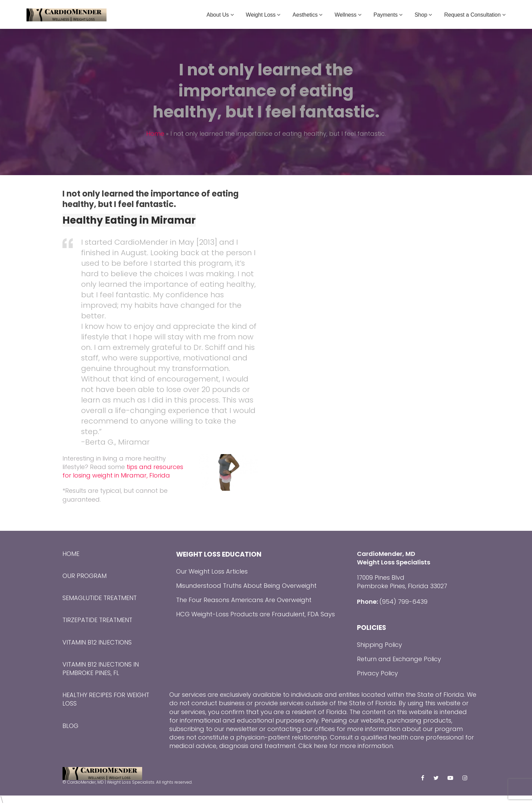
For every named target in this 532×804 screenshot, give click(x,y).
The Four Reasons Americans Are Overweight (244, 600)
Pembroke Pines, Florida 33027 (402, 586)
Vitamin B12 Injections (97, 642)
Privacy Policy (377, 673)
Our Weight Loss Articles (212, 571)
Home (155, 134)
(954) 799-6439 (403, 602)
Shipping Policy (379, 645)
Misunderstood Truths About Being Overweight (246, 586)
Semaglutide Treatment (100, 598)
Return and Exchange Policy (399, 659)
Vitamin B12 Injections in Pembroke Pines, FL (101, 669)
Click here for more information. (346, 746)
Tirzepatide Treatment (97, 620)
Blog (70, 726)
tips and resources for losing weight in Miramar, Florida (123, 471)
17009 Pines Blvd (381, 577)
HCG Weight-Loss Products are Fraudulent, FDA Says (255, 614)
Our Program (84, 576)
